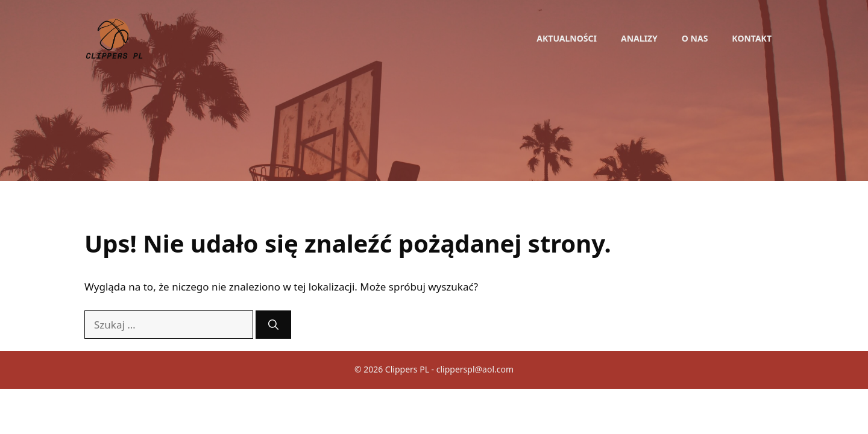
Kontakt (752, 38)
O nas (695, 38)
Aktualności (567, 38)
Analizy (639, 38)
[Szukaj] (273, 325)
